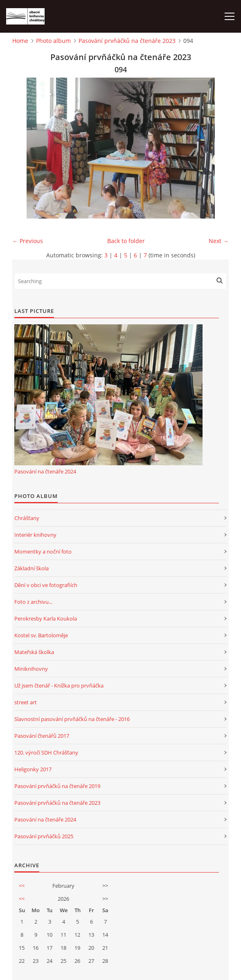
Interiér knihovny (35, 535)
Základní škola (32, 568)
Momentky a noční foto (43, 551)
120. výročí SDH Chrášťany (46, 752)
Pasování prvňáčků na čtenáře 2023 (127, 41)
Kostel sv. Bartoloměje (41, 635)
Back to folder (126, 241)
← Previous (28, 241)
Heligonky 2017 (33, 769)
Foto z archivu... (33, 602)
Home (20, 41)
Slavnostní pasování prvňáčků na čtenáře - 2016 (72, 719)
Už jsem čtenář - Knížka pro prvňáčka (59, 685)
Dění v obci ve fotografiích (46, 585)
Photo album (53, 41)
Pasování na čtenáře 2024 (45, 471)
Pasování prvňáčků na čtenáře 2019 (57, 786)
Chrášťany (27, 518)
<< (22, 886)
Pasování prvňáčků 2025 (44, 836)
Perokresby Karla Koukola (46, 618)
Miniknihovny (31, 669)
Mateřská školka (34, 652)
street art (26, 702)
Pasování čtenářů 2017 (42, 736)
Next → (219, 241)
